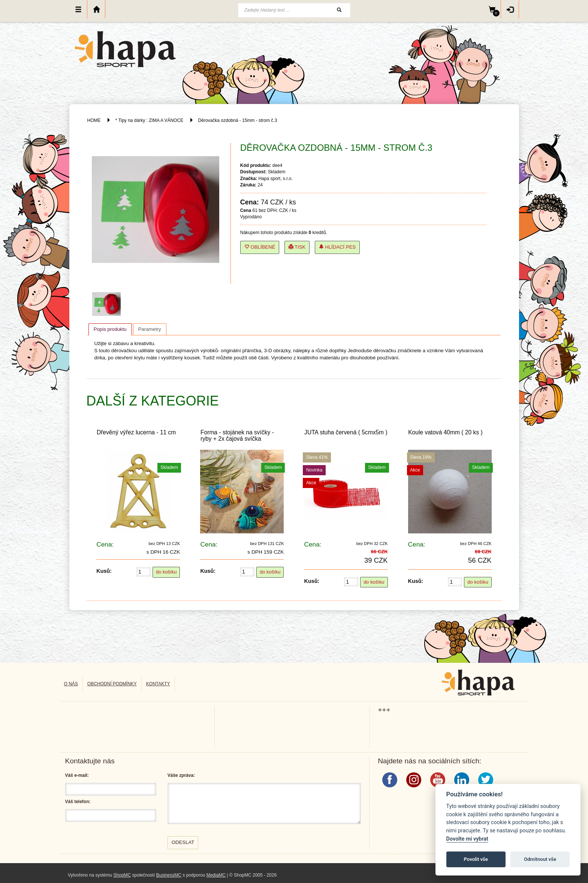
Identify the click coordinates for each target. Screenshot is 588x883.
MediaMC (216, 875)
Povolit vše (476, 859)
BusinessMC (169, 875)
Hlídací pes (337, 247)
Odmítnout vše (540, 859)
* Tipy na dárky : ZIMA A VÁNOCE (149, 120)
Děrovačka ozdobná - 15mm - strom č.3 (238, 120)
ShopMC (122, 875)
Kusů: (104, 571)
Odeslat (183, 842)
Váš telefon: (78, 802)
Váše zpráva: (181, 775)
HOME (94, 120)
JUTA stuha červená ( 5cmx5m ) (346, 432)
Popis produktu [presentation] (110, 329)
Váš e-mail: (77, 775)
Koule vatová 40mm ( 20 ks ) (445, 432)
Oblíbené (260, 247)
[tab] (110, 329)
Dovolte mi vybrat (467, 839)
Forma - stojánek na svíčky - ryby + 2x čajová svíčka (237, 435)
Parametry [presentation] (150, 329)
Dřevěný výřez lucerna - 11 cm (136, 432)
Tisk (297, 247)
